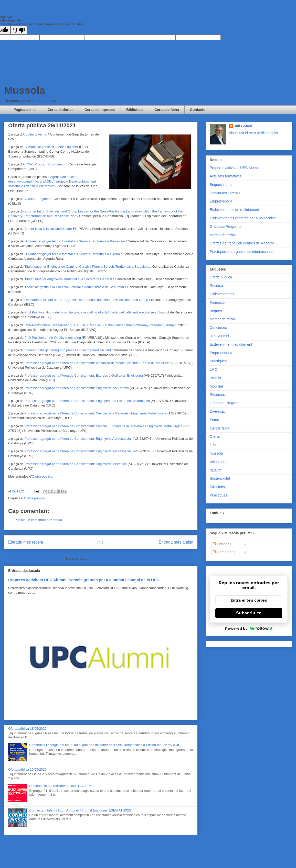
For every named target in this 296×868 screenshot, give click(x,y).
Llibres (215, 445)
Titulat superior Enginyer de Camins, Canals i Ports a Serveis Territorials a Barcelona (87, 267)
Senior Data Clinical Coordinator (49, 229)
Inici (101, 542)
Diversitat (217, 411)
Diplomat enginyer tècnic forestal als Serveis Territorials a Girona (72, 254)
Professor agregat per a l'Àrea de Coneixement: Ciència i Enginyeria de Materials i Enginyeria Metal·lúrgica (104, 426)
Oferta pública (42, 476)
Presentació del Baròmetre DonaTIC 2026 (60, 786)
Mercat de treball (223, 235)
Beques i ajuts (221, 185)
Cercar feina (219, 428)
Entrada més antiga (176, 542)
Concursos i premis (225, 193)
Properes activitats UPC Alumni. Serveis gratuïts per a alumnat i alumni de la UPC (84, 580)
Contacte (198, 110)
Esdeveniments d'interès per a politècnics (243, 218)
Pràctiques (218, 361)
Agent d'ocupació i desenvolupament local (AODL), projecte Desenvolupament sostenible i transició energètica (52, 181)
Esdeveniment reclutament (231, 344)
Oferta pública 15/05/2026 (27, 769)
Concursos (218, 328)
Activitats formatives (226, 176)
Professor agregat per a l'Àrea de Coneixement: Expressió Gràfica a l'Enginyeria (84, 375)
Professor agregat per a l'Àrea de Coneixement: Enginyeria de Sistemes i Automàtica (87, 401)
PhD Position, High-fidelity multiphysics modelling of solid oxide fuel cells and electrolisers (91, 312)
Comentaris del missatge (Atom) (112, 559)
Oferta (215, 436)
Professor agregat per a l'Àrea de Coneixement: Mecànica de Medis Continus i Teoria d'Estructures (98, 363)
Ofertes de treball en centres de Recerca (242, 243)
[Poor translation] (19, 30)
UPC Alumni (219, 336)
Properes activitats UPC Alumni (235, 168)
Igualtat (216, 470)
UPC (214, 369)
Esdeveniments (222, 294)
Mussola (25, 90)
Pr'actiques (219, 495)
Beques (216, 311)
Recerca (216, 286)
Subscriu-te (249, 613)
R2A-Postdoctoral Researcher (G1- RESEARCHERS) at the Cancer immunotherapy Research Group (99, 325)
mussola (216, 453)
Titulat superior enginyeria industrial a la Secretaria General (68, 279)
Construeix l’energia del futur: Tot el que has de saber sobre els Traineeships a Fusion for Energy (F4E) (105, 745)
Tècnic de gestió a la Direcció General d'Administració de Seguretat (74, 287)
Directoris (217, 487)
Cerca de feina (167, 110)
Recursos (217, 394)
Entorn (215, 420)
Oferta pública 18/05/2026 (27, 729)
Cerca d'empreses (100, 110)
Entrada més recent (26, 542)
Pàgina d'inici (25, 110)
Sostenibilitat (220, 478)
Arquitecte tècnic (35, 134)
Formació (217, 302)
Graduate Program (225, 403)
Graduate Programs (225, 227)
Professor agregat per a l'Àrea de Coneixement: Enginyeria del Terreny (77, 388)
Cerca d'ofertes (61, 110)
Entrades (222, 544)
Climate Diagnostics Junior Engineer (51, 147)
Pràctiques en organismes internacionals (242, 252)
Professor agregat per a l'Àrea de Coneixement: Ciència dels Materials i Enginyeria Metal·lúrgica (96, 413)
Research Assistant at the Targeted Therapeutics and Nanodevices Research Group (86, 300)
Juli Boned (243, 126)
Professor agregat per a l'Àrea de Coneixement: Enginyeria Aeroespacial (78, 439)
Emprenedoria (221, 201)
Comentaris (224, 552)
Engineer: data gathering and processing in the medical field (66, 350)
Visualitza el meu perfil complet (254, 133)
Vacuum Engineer (38, 199)
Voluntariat (218, 462)
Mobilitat (216, 386)
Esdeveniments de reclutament (234, 210)
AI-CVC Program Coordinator (44, 164)
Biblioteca (135, 110)
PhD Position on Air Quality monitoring (53, 338)
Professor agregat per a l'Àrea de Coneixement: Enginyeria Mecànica (76, 464)
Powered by (249, 628)
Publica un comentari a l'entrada (38, 520)
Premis (215, 378)
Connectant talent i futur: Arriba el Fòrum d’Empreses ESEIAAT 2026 (80, 810)
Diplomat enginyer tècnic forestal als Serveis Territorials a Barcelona (75, 241)
